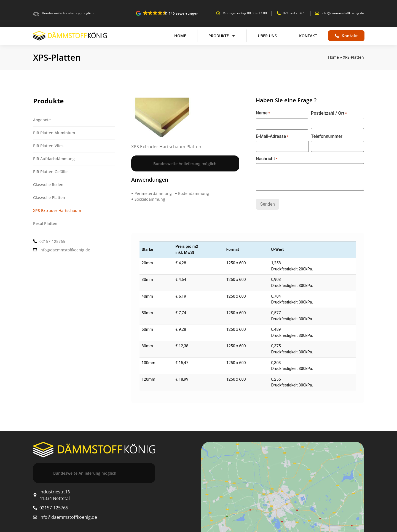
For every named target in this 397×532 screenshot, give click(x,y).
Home (180, 36)
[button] (167, 13)
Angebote (42, 120)
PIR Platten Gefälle (50, 172)
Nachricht (267, 159)
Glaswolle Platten (49, 198)
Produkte (222, 36)
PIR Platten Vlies (48, 146)
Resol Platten (45, 223)
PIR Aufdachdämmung (54, 159)
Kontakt (308, 36)
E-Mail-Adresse (272, 136)
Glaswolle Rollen (48, 185)
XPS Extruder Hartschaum (57, 210)
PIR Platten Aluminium (54, 133)
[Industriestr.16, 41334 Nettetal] (283, 486)
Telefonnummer (327, 136)
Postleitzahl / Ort (329, 113)
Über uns (267, 36)
